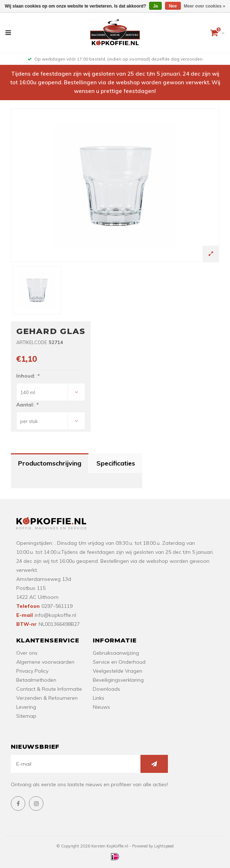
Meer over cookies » (205, 6)
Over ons (27, 653)
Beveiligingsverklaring (118, 680)
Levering (26, 707)
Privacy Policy (32, 671)
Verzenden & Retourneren (47, 698)
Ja (155, 6)
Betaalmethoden (36, 680)
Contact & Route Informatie (49, 689)
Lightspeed (164, 846)
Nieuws (101, 707)
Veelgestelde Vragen (118, 671)
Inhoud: (28, 376)
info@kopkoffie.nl (55, 615)
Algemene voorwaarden (45, 662)
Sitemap (26, 716)
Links (99, 698)
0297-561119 (57, 606)
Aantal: (27, 405)
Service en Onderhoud (119, 662)
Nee (173, 6)
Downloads (107, 689)
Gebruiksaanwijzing (116, 653)
